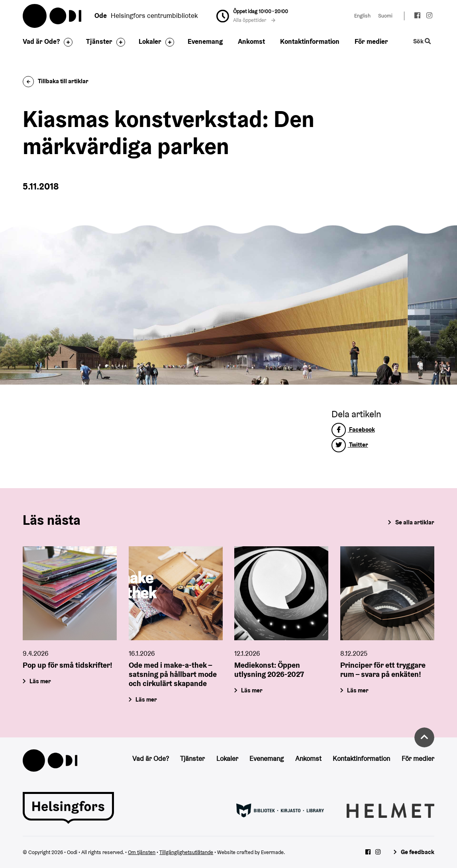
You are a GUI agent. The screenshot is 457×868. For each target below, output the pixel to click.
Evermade (272, 852)
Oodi (53, 16)
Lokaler (150, 41)
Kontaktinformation (310, 41)
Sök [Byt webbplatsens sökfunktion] (422, 41)
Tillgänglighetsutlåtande (186, 852)
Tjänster (99, 41)
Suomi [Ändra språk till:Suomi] (385, 16)
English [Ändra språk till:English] (362, 16)
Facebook (353, 429)
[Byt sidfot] (66, 42)
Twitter (350, 445)
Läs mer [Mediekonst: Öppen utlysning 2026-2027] (252, 690)
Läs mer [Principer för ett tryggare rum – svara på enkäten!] (358, 690)
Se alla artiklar (415, 522)
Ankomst (251, 41)
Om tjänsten (142, 852)
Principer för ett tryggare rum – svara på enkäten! (383, 670)
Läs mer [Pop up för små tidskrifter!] (41, 681)
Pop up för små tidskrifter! (68, 665)
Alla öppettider (254, 20)
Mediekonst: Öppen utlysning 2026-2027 (269, 670)
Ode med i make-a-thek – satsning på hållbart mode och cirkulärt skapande (173, 674)
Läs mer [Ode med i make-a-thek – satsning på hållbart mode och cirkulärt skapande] (146, 699)
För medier (371, 41)
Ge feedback (418, 852)
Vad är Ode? (41, 41)
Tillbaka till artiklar (56, 81)
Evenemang (205, 41)
